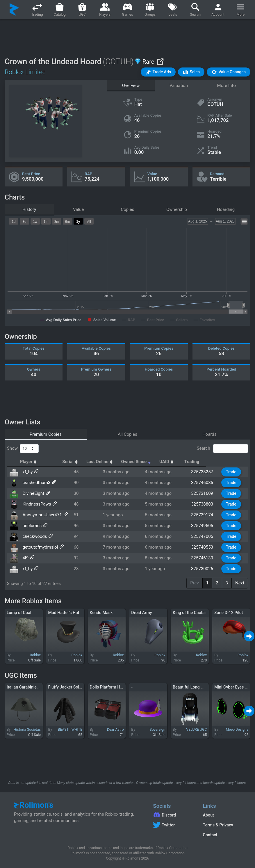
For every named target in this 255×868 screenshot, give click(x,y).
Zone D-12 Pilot (229, 613)
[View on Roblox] (160, 62)
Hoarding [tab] (226, 209)
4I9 (25, 558)
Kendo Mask (101, 613)
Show (23, 449)
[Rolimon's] (14, 10)
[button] (158, 72)
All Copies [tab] (127, 434)
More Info (227, 86)
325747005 (204, 536)
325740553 (204, 547)
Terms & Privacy (218, 825)
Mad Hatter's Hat (64, 613)
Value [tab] (78, 209)
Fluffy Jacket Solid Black (71, 687)
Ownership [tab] (177, 209)
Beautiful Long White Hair (196, 687)
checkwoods (34, 536)
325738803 (204, 504)
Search (222, 449)
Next (240, 583)
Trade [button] (232, 472)
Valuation (179, 86)
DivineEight (33, 493)
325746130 (204, 558)
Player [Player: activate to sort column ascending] (31, 462)
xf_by (27, 472)
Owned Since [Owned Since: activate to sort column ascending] (164, 462)
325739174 (204, 515)
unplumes (32, 526)
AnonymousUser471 (42, 515)
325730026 (204, 569)
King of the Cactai (189, 613)
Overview (131, 86)
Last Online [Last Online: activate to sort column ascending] (121, 462)
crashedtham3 (36, 483)
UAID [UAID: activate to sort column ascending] (200, 462)
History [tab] (29, 209)
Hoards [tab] (209, 434)
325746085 (204, 483)
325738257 (204, 472)
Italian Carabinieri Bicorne (31, 687)
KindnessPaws (36, 504)
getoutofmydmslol (40, 547)
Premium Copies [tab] (46, 434)
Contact (210, 835)
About (208, 815)
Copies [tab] (127, 209)
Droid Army (141, 613)
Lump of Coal (19, 613)
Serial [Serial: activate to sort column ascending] (87, 462)
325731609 (204, 493)
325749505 (204, 526)
